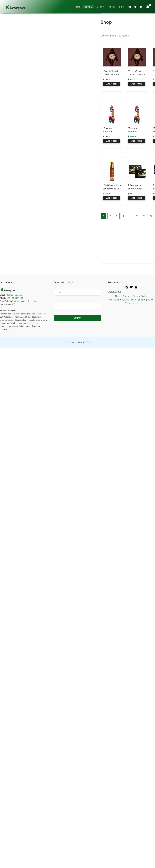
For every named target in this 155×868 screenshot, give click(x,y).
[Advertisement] (52, 34)
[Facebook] (130, 7)
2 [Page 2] (110, 216)
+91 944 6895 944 (15, 298)
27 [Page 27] (151, 216)
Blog (122, 7)
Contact (102, 7)
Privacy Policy (140, 296)
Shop (90, 7)
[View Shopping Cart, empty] (148, 7)
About (113, 7)
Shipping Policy (146, 300)
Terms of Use (132, 303)
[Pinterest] (141, 7)
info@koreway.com (14, 295)
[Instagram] (136, 287)
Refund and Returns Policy (123, 300)
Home (81, 7)
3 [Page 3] (117, 216)
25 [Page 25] (137, 216)
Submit (77, 318)
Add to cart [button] (111, 84)
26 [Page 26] (144, 216)
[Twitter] (135, 7)
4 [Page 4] (123, 216)
